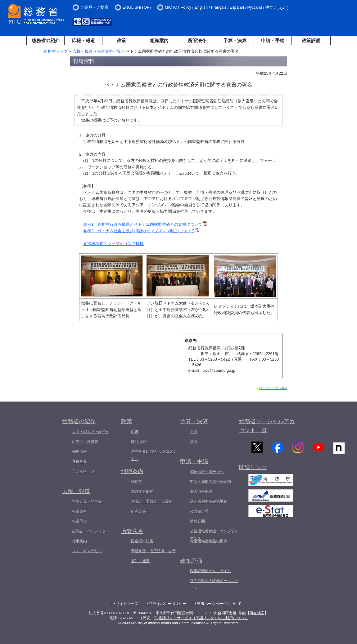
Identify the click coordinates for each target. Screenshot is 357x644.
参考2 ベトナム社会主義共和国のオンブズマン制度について (141, 231)
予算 (194, 432)
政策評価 (311, 40)
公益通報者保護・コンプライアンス (214, 535)
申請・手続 (273, 40)
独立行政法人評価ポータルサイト (214, 584)
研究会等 (138, 511)
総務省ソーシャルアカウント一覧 (267, 426)
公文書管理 (199, 511)
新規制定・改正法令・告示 (153, 551)
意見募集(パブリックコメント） (154, 455)
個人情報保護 (201, 491)
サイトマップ (127, 604)
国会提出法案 (142, 541)
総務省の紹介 (46, 40)
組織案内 (159, 40)
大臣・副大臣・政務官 (91, 432)
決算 (194, 442)
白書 (135, 432)
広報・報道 (83, 40)
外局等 (137, 482)
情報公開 (197, 521)
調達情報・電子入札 (207, 472)
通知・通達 (140, 561)
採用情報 (79, 451)
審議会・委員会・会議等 (151, 501)
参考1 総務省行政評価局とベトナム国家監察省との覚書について (145, 224)
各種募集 (79, 461)
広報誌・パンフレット (91, 531)
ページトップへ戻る (273, 388)
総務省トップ (56, 51)
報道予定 (79, 521)
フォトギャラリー (87, 551)
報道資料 (79, 511)
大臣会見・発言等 (87, 501)
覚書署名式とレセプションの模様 (113, 244)
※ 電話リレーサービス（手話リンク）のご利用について (201, 618)
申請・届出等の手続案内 (210, 482)
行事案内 (79, 541)
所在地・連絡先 (85, 442)
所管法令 (197, 40)
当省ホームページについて (219, 604)
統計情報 (138, 442)
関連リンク (253, 470)
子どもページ (83, 471)
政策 (121, 40)
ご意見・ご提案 (95, 7)
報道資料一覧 (109, 51)
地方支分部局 (142, 491)
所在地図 (257, 613)
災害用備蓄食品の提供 (209, 541)
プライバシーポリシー (168, 604)
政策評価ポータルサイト (210, 571)
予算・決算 (235, 40)
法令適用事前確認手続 (209, 501)
